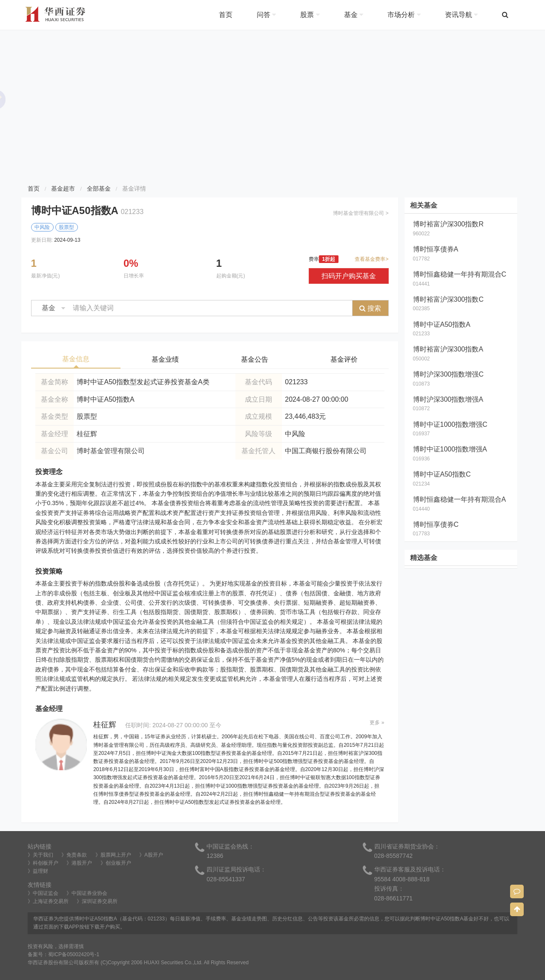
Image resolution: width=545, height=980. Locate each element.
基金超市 (63, 189)
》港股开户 (79, 863)
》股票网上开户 (113, 855)
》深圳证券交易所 (97, 901)
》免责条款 (74, 855)
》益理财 (38, 871)
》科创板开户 (43, 863)
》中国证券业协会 (87, 893)
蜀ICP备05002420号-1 (74, 954)
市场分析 (404, 15)
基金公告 (255, 359)
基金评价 (344, 359)
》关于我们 (40, 855)
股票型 (87, 416)
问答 (266, 15)
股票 (310, 15)
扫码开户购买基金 (349, 276)
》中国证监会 (43, 893)
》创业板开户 (116, 863)
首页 (226, 15)
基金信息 (76, 359)
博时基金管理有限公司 (111, 451)
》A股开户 (151, 855)
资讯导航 (461, 15)
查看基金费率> (371, 259)
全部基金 (99, 189)
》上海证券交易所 (48, 901)
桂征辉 (87, 434)
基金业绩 (165, 359)
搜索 (370, 308)
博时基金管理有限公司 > (361, 213)
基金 (354, 15)
